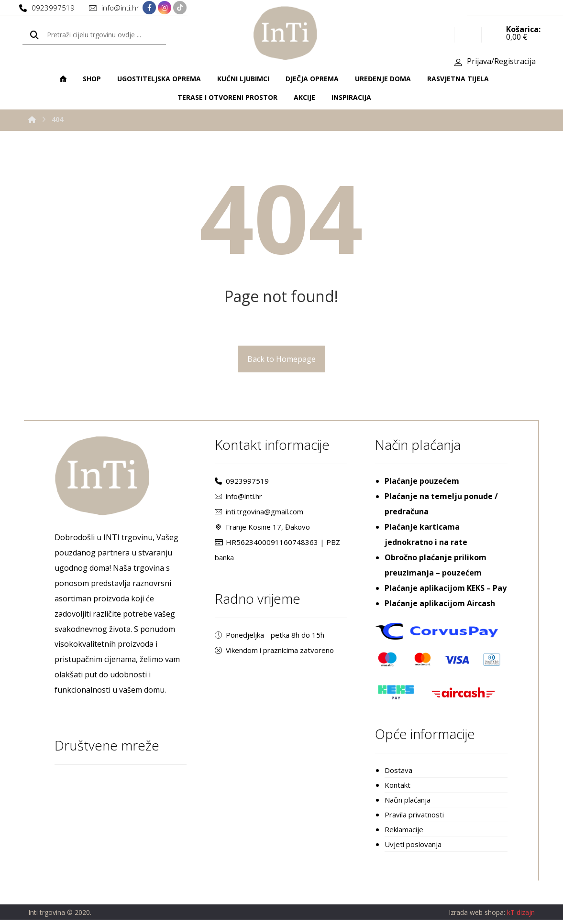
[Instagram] (165, 8)
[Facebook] (149, 8)
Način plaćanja (408, 803)
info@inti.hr (238, 498)
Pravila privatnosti (414, 818)
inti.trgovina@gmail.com (259, 513)
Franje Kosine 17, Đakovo (262, 529)
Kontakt (397, 787)
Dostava (398, 772)
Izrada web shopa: (477, 917)
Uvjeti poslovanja (413, 848)
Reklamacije (404, 833)
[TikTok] (180, 8)
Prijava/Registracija (501, 63)
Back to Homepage (281, 360)
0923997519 (242, 483)
